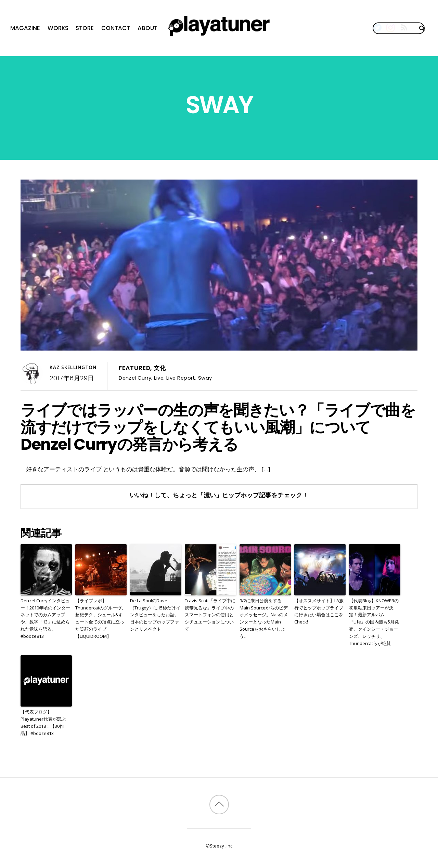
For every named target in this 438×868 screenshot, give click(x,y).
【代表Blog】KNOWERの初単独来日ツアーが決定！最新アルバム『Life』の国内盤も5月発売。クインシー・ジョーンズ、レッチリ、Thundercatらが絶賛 (374, 622)
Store (85, 28)
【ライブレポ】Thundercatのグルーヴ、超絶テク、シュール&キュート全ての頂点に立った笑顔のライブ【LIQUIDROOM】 (101, 618)
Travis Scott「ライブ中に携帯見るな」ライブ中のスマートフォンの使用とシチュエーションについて (210, 615)
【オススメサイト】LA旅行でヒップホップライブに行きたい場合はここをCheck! (319, 611)
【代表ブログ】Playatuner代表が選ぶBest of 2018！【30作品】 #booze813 (43, 722)
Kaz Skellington (73, 367)
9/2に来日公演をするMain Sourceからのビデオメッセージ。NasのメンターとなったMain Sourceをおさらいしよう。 (264, 618)
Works (58, 28)
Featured (134, 368)
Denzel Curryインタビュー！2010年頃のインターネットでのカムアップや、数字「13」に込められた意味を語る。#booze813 (45, 618)
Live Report (181, 378)
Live (159, 378)
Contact (116, 28)
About (147, 28)
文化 (160, 368)
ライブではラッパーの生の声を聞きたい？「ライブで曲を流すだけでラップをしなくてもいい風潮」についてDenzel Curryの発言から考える (218, 427)
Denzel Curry (135, 378)
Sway (205, 378)
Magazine (25, 28)
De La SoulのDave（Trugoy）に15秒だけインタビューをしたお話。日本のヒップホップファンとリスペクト (155, 615)
